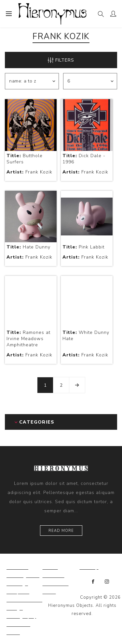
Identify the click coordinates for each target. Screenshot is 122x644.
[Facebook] (93, 582)
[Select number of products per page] (90, 81)
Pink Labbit (83, 247)
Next (77, 385)
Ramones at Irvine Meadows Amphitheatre (28, 339)
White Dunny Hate (86, 336)
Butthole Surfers (25, 159)
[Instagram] (107, 582)
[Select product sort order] (32, 81)
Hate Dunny (28, 247)
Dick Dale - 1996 (84, 159)
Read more (61, 531)
